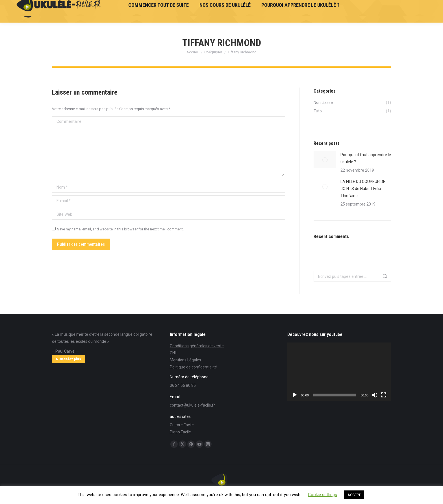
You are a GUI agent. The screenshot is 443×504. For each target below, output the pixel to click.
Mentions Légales (185, 360)
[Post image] (325, 160)
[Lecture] (295, 395)
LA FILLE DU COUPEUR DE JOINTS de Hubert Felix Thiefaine (363, 189)
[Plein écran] (384, 395)
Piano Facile (180, 432)
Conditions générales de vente (197, 346)
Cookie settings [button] (323, 495)
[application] (339, 372)
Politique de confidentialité (193, 367)
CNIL (174, 353)
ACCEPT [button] (354, 495)
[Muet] (375, 395)
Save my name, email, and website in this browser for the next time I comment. (120, 229)
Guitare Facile (182, 425)
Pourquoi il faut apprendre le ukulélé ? (366, 158)
